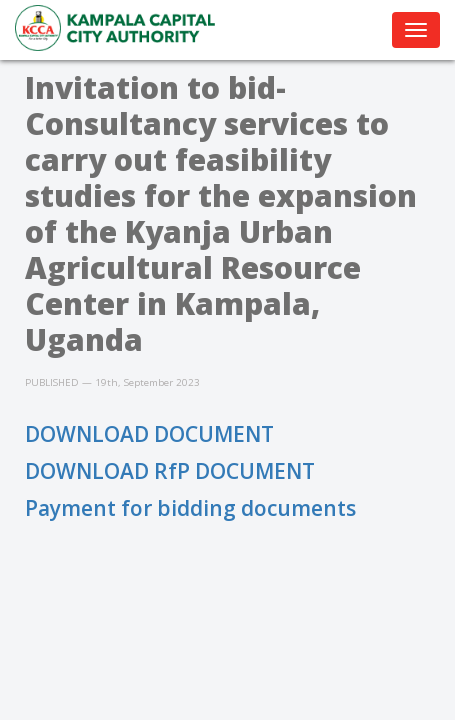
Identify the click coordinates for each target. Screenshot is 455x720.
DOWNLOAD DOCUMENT (149, 434)
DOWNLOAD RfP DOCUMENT (170, 471)
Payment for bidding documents (190, 508)
